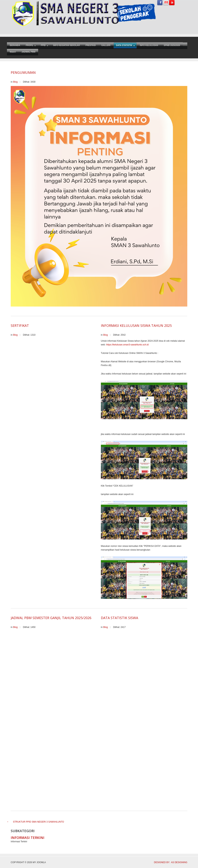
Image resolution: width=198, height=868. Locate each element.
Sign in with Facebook (160, 3)
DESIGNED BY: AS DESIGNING (169, 862)
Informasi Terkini (28, 838)
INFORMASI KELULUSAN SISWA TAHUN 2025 (136, 325)
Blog (15, 82)
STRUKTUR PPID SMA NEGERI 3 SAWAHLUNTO (39, 822)
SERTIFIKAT (20, 325)
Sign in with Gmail (166, 3)
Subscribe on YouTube (172, 3)
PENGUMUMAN (23, 72)
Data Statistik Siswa (119, 618)
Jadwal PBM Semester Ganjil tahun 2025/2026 (51, 618)
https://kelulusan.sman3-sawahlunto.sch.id (127, 345)
